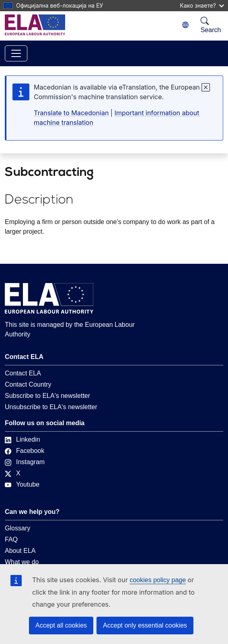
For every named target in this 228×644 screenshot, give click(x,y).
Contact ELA (23, 373)
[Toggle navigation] (16, 53)
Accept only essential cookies (145, 625)
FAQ (11, 539)
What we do (22, 562)
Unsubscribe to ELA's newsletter (51, 407)
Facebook (25, 451)
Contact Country (28, 384)
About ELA (20, 551)
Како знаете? (202, 5)
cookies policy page (158, 580)
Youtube (22, 484)
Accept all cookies (61, 625)
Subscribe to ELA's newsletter (47, 396)
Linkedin (23, 439)
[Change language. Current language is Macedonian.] (185, 25)
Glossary (17, 528)
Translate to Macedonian (71, 113)
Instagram (25, 462)
